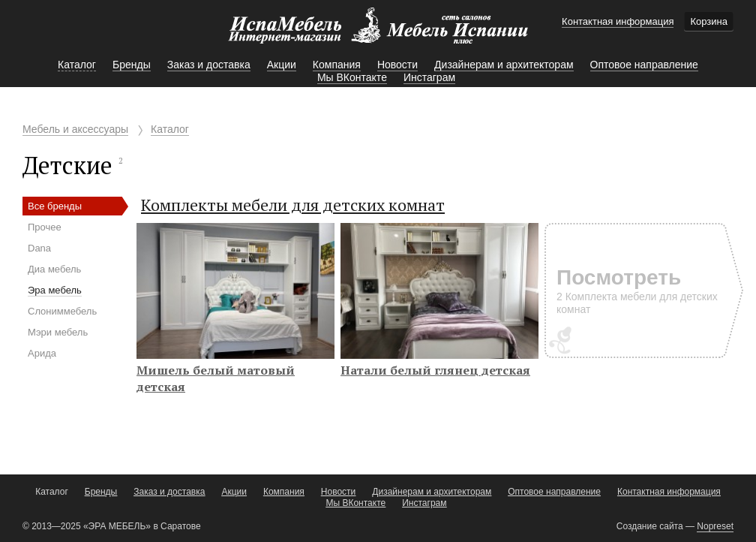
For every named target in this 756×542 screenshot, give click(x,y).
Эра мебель (55, 290)
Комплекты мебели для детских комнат (293, 205)
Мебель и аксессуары (75, 129)
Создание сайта (650, 526)
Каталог (170, 129)
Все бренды (55, 206)
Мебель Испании (378, 33)
